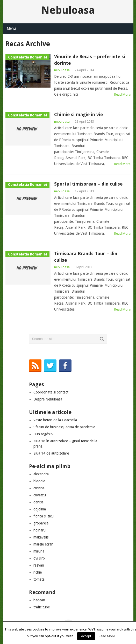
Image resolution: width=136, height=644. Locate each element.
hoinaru (40, 530)
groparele (41, 523)
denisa (38, 502)
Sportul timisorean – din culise (88, 184)
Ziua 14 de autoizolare (51, 453)
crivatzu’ (40, 495)
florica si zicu (44, 516)
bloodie (39, 481)
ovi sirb (39, 558)
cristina (39, 488)
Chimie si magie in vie (78, 114)
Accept (86, 636)
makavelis (41, 537)
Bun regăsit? (44, 434)
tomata (39, 579)
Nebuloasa (68, 10)
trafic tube (42, 607)
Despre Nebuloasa (48, 399)
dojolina (40, 509)
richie (38, 572)
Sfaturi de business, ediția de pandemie (64, 427)
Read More (122, 94)
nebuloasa (62, 70)
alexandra (41, 474)
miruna (39, 551)
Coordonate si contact (51, 392)
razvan (39, 565)
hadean (39, 600)
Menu (11, 28)
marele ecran (43, 544)
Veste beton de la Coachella (55, 420)
